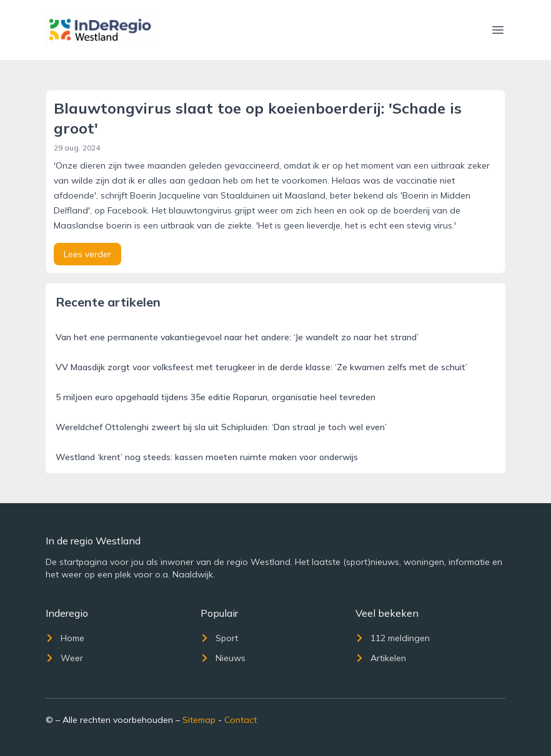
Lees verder (87, 254)
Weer (64, 658)
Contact (241, 720)
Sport (219, 638)
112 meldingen (393, 638)
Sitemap (199, 720)
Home (65, 638)
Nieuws (223, 658)
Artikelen (381, 658)
